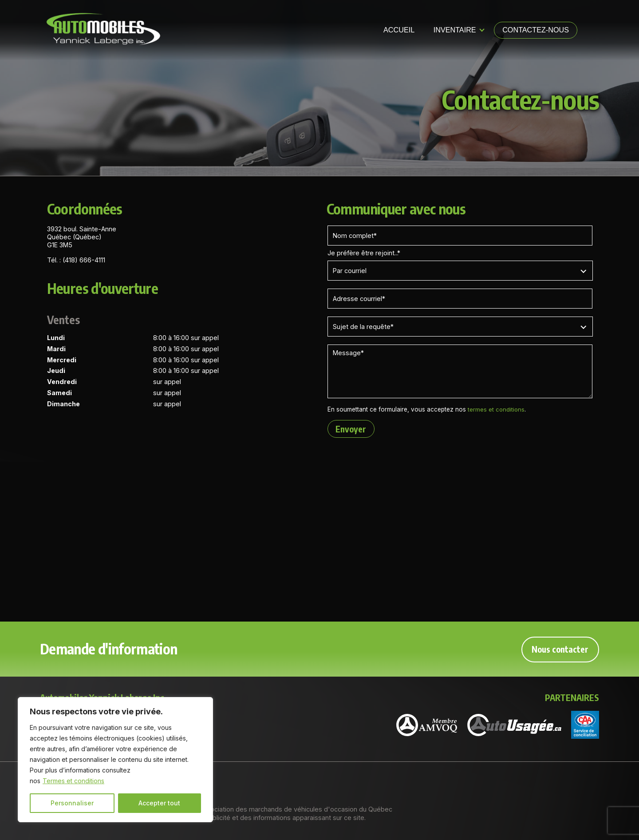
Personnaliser (72, 803)
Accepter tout (159, 803)
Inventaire (455, 30)
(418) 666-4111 (84, 260)
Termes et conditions (73, 781)
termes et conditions (497, 409)
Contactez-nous (536, 30)
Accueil (399, 30)
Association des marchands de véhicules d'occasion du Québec (296, 809)
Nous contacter (559, 649)
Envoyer (352, 429)
